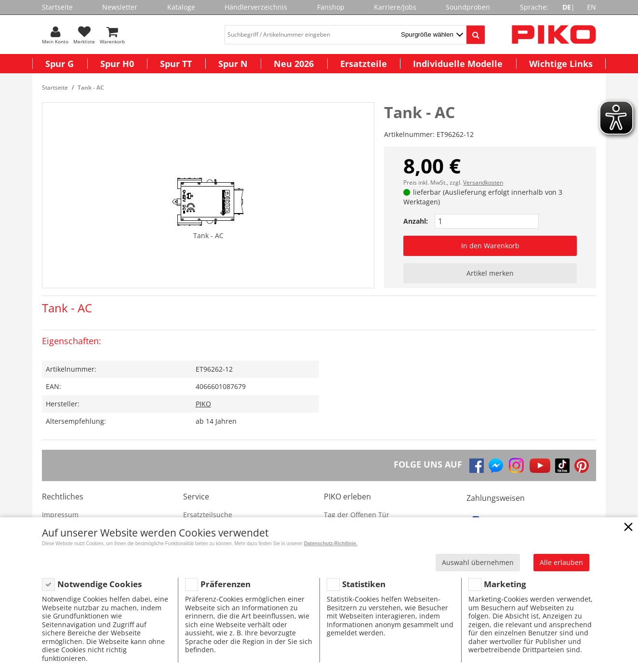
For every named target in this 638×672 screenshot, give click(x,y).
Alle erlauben (561, 562)
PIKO (203, 404)
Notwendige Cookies (100, 584)
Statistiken (364, 584)
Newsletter (120, 7)
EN (591, 7)
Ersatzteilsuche (208, 515)
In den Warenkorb (490, 246)
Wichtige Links (561, 64)
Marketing (505, 584)
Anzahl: (416, 221)
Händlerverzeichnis (256, 7)
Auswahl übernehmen (478, 562)
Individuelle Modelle (458, 64)
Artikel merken (490, 273)
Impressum (60, 515)
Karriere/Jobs (395, 7)
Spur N (233, 64)
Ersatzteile (364, 64)
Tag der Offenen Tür (357, 515)
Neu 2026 (294, 64)
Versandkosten (483, 182)
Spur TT (176, 64)
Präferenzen (226, 584)
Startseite (57, 7)
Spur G (60, 64)
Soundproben (468, 7)
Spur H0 (117, 64)
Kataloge (181, 7)
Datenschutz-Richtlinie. (331, 544)
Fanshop (331, 7)
